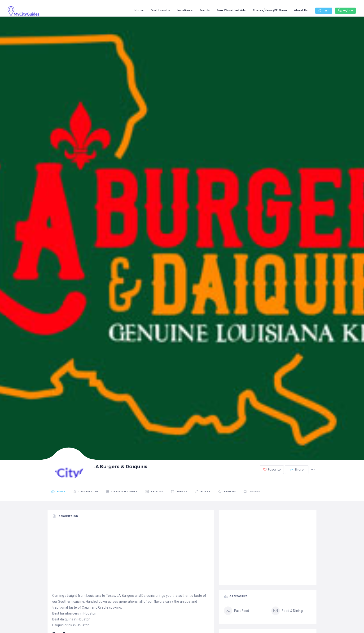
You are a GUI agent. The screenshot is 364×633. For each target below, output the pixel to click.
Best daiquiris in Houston (71, 619)
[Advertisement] (131, 560)
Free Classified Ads (227, 10)
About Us (296, 10)
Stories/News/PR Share (265, 10)
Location (179, 10)
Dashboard (154, 10)
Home (135, 10)
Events (200, 10)
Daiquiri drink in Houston (71, 625)
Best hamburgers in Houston (74, 613)
